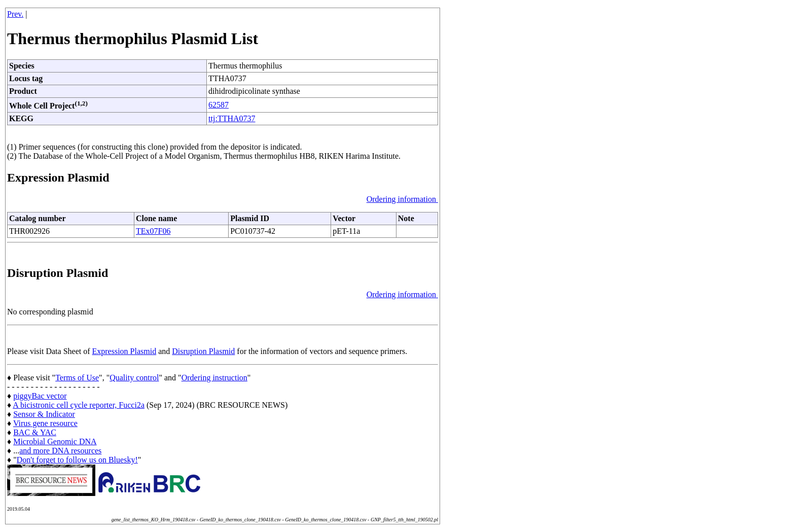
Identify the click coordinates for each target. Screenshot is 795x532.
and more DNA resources (60, 451)
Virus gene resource (45, 423)
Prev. (15, 14)
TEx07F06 (153, 231)
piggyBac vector (40, 396)
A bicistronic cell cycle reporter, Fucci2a (79, 405)
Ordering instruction (214, 378)
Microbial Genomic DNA (55, 441)
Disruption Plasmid (203, 351)
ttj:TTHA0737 (232, 118)
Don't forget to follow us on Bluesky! (77, 460)
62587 (219, 105)
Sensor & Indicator (44, 414)
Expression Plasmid (124, 351)
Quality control (134, 378)
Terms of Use (77, 378)
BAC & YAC (35, 432)
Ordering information (402, 199)
